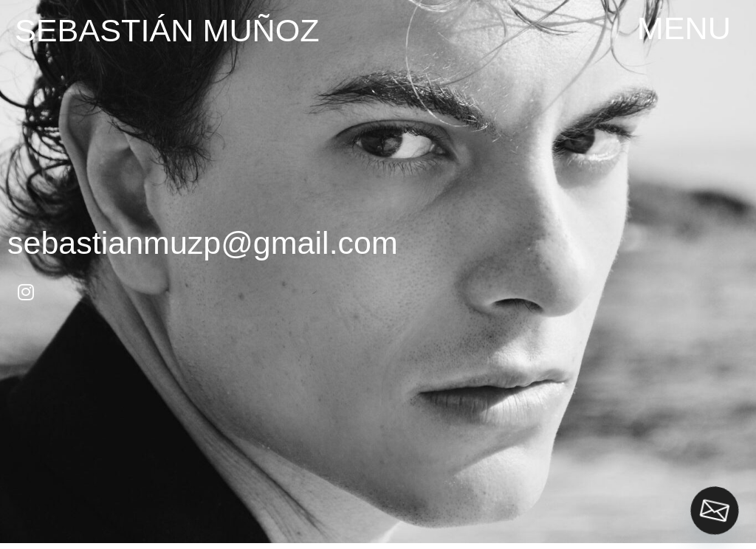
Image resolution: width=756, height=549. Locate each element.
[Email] (715, 511)
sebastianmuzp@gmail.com (203, 243)
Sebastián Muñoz (167, 30)
